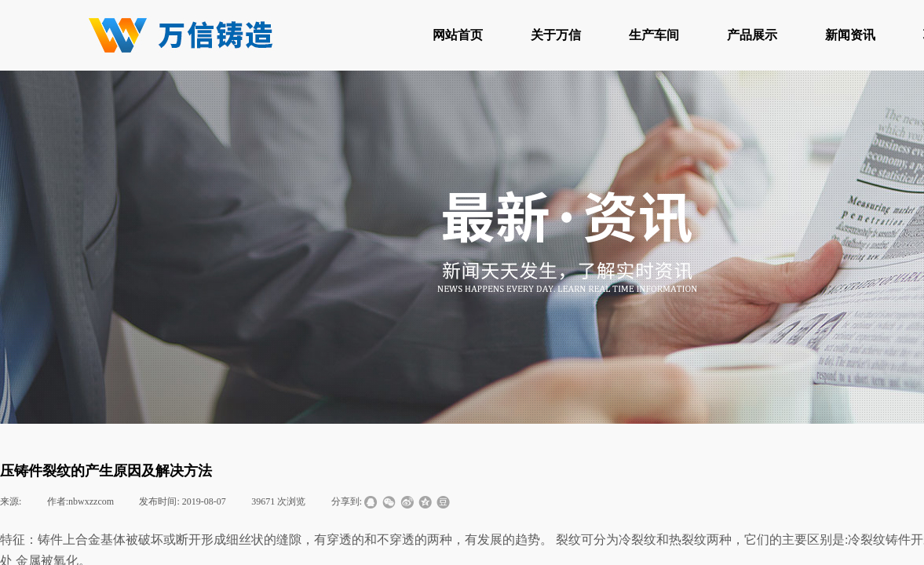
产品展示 (752, 35)
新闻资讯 (850, 35)
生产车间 (654, 35)
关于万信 (556, 35)
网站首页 (458, 35)
